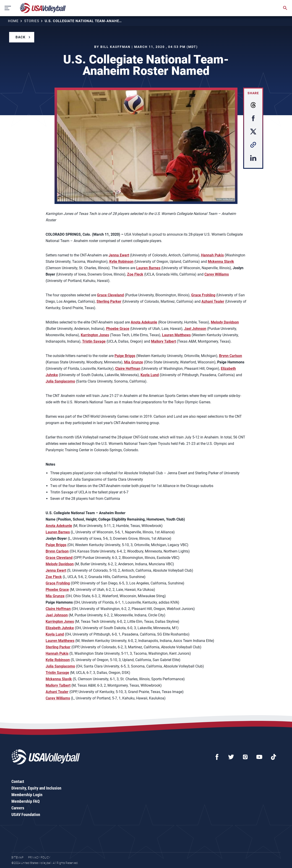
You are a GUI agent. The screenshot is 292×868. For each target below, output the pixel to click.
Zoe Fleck (135, 274)
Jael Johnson (195, 329)
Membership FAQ (26, 801)
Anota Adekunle (144, 322)
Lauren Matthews (176, 335)
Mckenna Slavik (221, 262)
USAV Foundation (26, 815)
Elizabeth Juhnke (60, 628)
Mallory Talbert (163, 341)
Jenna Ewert (119, 255)
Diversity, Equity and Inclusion (36, 788)
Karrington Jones (95, 335)
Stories (32, 21)
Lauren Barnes (148, 268)
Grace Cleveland (110, 295)
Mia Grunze (134, 362)
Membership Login (27, 795)
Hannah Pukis (212, 255)
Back (21, 37)
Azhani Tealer (213, 301)
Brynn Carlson (231, 356)
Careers (18, 808)
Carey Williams (217, 274)
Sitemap (17, 857)
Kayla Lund (150, 375)
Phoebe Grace (118, 329)
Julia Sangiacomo (60, 381)
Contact (18, 781)
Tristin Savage (94, 341)
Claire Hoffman (128, 369)
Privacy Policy (39, 857)
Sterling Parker (109, 301)
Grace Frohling (203, 295)
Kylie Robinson (121, 262)
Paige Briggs (125, 356)
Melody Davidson (225, 322)
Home (13, 21)
